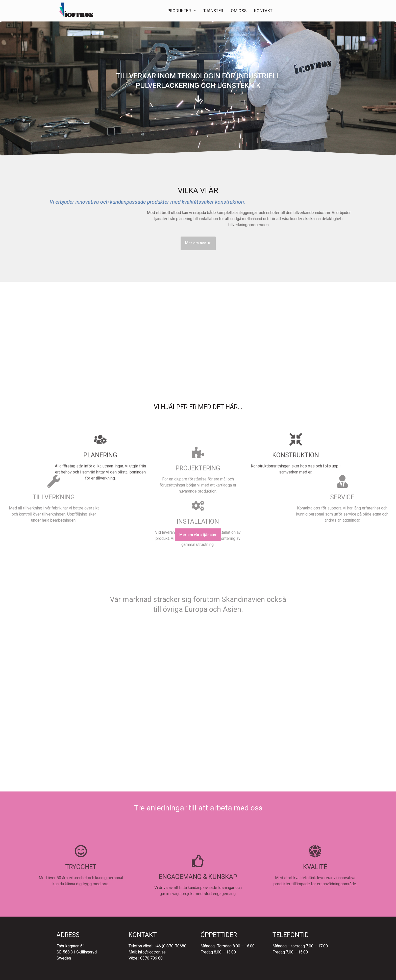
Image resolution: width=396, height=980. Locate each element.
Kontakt (263, 10)
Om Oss (239, 10)
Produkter (182, 10)
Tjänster (213, 10)
